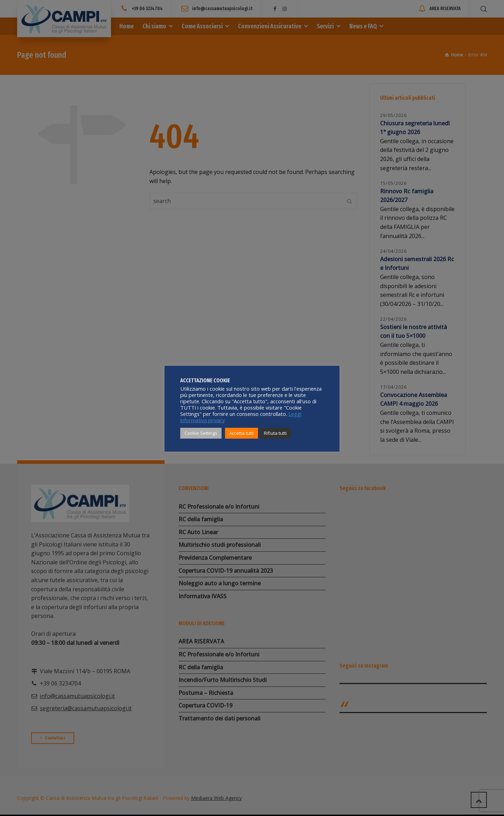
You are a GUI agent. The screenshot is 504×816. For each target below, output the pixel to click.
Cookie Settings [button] (201, 433)
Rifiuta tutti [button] (275, 433)
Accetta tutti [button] (241, 433)
